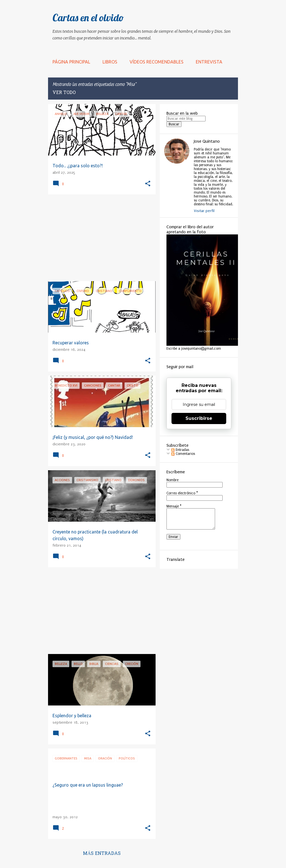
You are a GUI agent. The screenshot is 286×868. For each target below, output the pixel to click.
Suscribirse (199, 418)
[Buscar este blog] (186, 119)
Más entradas (102, 854)
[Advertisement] (100, 238)
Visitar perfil (204, 211)
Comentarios (183, 454)
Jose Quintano (207, 141)
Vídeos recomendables (157, 62)
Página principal (71, 62)
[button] (148, 184)
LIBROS (110, 62)
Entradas (180, 450)
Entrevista (209, 62)
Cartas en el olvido (88, 17)
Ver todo (64, 93)
